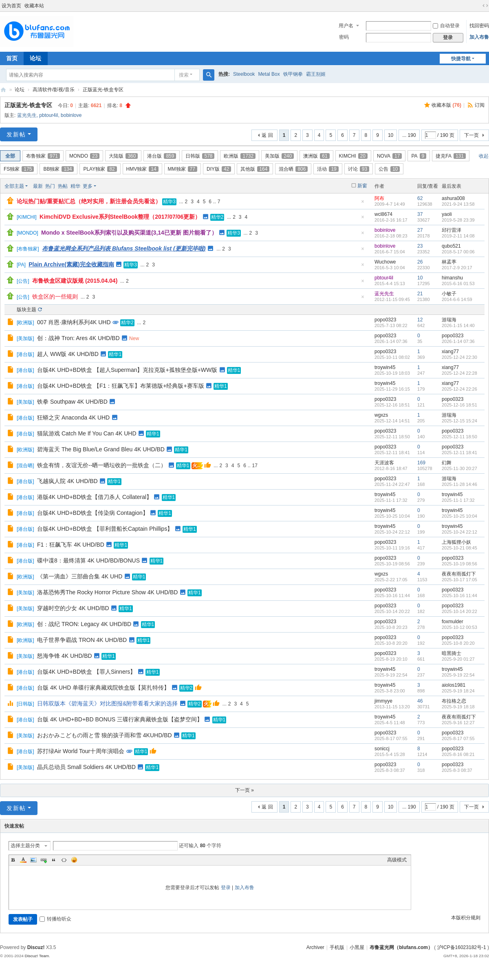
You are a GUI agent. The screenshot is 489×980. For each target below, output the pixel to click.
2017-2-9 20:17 (457, 268)
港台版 (162, 156)
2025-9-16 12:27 (458, 723)
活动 (328, 169)
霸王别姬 (316, 74)
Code (64, 860)
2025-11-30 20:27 (459, 468)
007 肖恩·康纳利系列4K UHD (74, 322)
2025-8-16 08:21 (458, 754)
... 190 (409, 135)
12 (420, 320)
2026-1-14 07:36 (458, 341)
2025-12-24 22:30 (459, 357)
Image (33, 860)
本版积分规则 (466, 918)
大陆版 (123, 156)
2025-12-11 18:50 (459, 437)
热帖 (63, 186)
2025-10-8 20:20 (458, 643)
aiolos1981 (454, 685)
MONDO (84, 156)
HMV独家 (142, 169)
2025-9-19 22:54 (458, 675)
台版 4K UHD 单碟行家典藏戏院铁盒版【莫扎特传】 (103, 688)
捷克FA (451, 156)
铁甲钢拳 (293, 74)
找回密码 (479, 26)
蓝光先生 (27, 115)
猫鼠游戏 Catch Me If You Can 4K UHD (87, 433)
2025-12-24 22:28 (459, 373)
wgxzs (381, 415)
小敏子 (449, 294)
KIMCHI (353, 156)
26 (420, 262)
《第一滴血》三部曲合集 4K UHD (80, 576)
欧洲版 (240, 156)
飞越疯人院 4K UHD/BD (67, 481)
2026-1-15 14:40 (458, 325)
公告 (389, 169)
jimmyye (383, 701)
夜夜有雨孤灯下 (459, 574)
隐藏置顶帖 (363, 204)
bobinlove (71, 115)
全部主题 (14, 186)
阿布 (379, 198)
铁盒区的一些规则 (55, 297)
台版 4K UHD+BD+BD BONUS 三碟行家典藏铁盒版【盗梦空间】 (120, 719)
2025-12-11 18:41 (459, 453)
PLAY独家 (100, 169)
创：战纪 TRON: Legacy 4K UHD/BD (84, 624)
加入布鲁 (479, 37)
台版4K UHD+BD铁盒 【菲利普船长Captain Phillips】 (105, 529)
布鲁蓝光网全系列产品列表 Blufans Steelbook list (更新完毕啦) (124, 248)
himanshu (452, 278)
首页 (12, 58)
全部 (10, 156)
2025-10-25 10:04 (459, 516)
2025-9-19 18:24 (458, 691)
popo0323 (385, 320)
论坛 (35, 58)
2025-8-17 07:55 (458, 738)
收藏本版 (446, 105)
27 (420, 230)
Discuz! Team (37, 956)
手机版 (337, 947)
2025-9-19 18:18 (458, 707)
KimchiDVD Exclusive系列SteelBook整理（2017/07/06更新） (120, 217)
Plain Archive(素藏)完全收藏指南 (71, 264)
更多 (88, 186)
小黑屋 (357, 947)
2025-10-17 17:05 (459, 580)
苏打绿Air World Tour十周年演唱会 (81, 751)
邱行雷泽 (452, 230)
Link (44, 860)
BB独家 (58, 169)
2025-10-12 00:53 (459, 627)
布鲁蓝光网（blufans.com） (401, 947)
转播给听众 (55, 919)
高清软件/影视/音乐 (54, 90)
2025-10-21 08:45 (459, 548)
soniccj (382, 749)
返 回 (267, 135)
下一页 (471, 135)
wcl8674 (383, 214)
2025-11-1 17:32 (458, 500)
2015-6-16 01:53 (458, 283)
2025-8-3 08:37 (457, 770)
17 (254, 466)
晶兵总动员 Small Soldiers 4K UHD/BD (86, 767)
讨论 (359, 169)
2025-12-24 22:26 (459, 389)
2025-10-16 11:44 (459, 595)
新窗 (362, 186)
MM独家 (183, 169)
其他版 (255, 169)
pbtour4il (48, 115)
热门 (50, 186)
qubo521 (451, 246)
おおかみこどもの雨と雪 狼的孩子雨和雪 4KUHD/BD (105, 735)
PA (419, 156)
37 (420, 214)
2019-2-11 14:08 (458, 236)
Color (23, 860)
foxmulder (453, 622)
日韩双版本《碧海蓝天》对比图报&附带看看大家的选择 (107, 703)
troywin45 (385, 367)
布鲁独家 (43, 156)
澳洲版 (316, 156)
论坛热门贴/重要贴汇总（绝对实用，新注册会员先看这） (89, 201)
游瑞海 (449, 320)
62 (420, 198)
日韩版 (200, 156)
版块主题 (26, 310)
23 (420, 246)
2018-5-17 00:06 (458, 252)
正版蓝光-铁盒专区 (103, 90)
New (134, 338)
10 (391, 135)
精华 (75, 186)
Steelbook (244, 74)
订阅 (480, 105)
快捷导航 (461, 59)
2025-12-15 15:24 (459, 421)
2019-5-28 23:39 (458, 220)
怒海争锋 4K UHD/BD (65, 656)
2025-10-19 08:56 (459, 564)
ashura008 (453, 198)
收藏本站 (34, 6)
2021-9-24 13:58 (458, 204)
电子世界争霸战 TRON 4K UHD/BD (82, 640)
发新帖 (16, 134)
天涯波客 (384, 463)
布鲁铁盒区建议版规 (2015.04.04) (75, 281)
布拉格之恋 (454, 701)
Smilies (74, 860)
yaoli (447, 214)
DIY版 (219, 169)
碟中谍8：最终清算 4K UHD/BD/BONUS (88, 560)
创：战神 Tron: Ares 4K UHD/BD (78, 338)
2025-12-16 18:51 (459, 405)
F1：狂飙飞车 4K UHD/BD (71, 545)
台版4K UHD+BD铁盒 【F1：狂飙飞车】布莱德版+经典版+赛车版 (121, 386)
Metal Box (269, 74)
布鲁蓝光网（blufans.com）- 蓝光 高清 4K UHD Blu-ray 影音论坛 (3, 90)
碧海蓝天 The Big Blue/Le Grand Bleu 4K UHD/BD (101, 449)
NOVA (389, 156)
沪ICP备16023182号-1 (462, 947)
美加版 (279, 156)
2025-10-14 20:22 (459, 611)
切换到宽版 (485, 6)
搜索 (184, 75)
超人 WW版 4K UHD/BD (68, 354)
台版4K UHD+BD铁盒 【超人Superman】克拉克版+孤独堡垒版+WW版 (127, 370)
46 (420, 701)
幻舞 (447, 463)
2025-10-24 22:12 (459, 532)
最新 (38, 186)
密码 (344, 37)
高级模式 (397, 860)
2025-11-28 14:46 (459, 484)
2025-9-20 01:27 (458, 659)
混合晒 (293, 169)
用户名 (346, 26)
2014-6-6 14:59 (457, 299)
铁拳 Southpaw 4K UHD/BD (72, 402)
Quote (54, 860)
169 (421, 463)
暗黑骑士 (452, 653)
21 (420, 294)
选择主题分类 (25, 846)
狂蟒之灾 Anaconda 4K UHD (73, 417)
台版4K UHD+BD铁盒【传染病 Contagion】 (93, 513)
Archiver (315, 947)
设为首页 (11, 6)
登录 (226, 888)
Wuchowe (385, 262)
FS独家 (19, 169)
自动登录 (446, 26)
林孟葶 (449, 262)
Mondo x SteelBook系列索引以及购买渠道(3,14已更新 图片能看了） (129, 233)
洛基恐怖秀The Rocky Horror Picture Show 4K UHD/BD (107, 592)
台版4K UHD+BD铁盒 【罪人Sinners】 (86, 672)
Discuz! (36, 947)
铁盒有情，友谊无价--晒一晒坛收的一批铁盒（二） (102, 465)
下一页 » (244, 790)
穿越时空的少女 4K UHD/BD (73, 608)
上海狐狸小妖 (456, 542)
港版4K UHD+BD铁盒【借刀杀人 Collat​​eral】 (95, 497)
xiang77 (450, 352)
